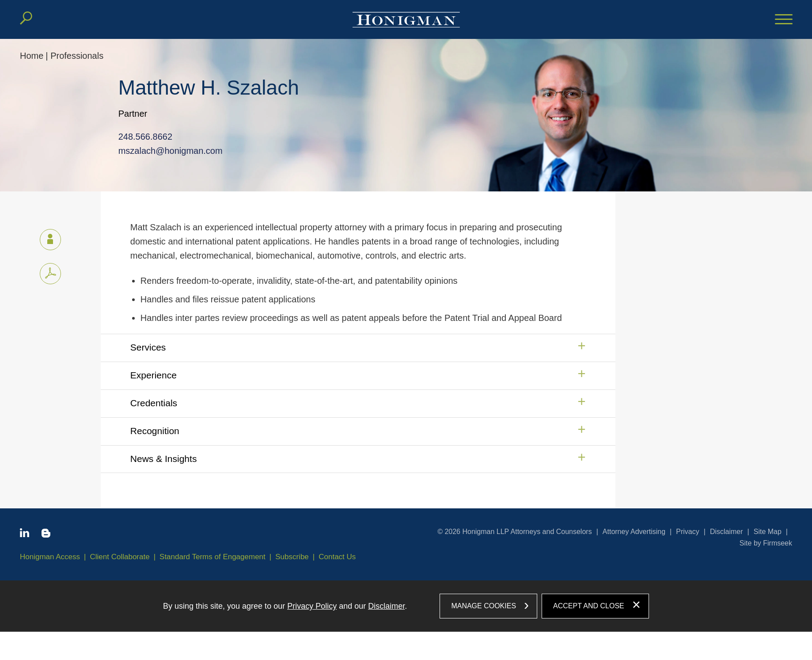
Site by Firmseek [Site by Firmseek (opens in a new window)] (766, 543)
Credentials (154, 403)
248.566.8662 (142, 137)
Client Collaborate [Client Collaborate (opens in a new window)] (120, 557)
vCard (46, 238)
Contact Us (337, 557)
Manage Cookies (484, 606)
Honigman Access (50, 557)
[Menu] (784, 20)
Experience (154, 375)
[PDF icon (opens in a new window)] (50, 274)
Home (32, 56)
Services (148, 347)
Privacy (687, 532)
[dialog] (406, 606)
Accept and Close (589, 606)
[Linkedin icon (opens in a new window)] (25, 534)
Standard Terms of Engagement (212, 557)
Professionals (77, 56)
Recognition (155, 431)
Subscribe (292, 557)
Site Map (768, 532)
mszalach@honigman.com (167, 151)
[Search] (26, 18)
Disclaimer (727, 532)
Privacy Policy (312, 606)
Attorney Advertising (634, 532)
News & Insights (164, 459)
